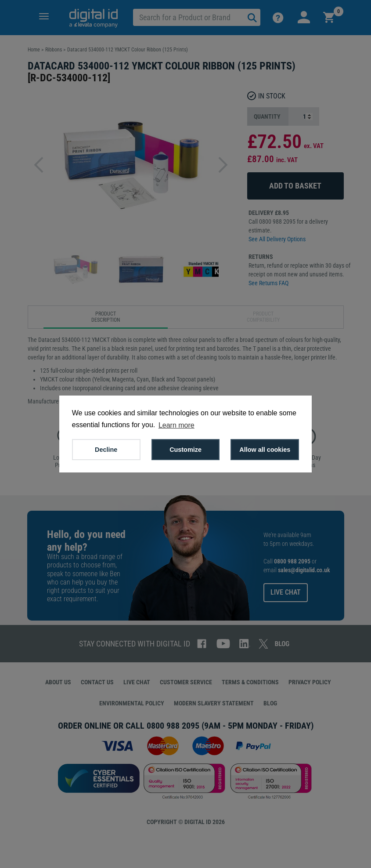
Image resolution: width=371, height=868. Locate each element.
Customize (185, 450)
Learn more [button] (176, 425)
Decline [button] (106, 450)
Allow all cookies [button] (265, 450)
